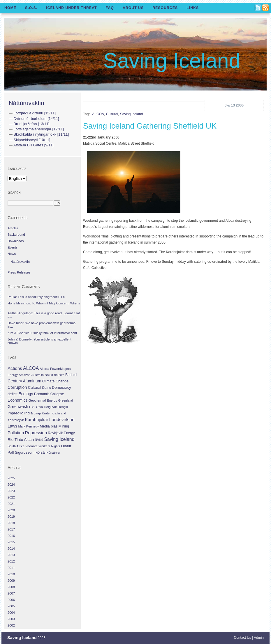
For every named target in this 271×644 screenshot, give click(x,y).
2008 (11, 587)
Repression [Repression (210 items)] (36, 433)
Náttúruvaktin (26, 103)
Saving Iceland (172, 61)
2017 (11, 529)
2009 (11, 581)
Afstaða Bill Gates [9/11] (34, 145)
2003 (11, 619)
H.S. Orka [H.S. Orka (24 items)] (36, 407)
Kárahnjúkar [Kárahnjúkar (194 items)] (37, 420)
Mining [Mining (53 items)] (64, 426)
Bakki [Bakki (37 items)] (49, 375)
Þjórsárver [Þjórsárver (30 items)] (53, 453)
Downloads (16, 241)
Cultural (112, 114)
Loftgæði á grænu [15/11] (35, 113)
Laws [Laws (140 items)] (12, 426)
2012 (11, 561)
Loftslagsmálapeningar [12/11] (39, 129)
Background (16, 235)
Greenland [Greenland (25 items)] (66, 400)
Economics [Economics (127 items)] (17, 400)
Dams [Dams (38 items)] (46, 387)
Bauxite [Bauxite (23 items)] (59, 375)
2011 (11, 568)
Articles (13, 228)
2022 (11, 497)
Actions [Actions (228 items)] (15, 368)
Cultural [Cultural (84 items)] (35, 387)
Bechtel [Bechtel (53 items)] (71, 375)
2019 (11, 517)
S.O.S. (31, 8)
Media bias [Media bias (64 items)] (49, 426)
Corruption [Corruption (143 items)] (17, 387)
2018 (11, 523)
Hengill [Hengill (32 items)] (63, 407)
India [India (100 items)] (28, 413)
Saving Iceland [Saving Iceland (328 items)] (59, 439)
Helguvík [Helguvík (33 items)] (50, 407)
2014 (11, 549)
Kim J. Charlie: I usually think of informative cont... (44, 333)
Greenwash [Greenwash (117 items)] (18, 407)
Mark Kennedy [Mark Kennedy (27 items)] (28, 426)
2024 (11, 485)
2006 (11, 600)
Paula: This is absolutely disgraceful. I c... (37, 297)
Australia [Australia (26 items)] (38, 375)
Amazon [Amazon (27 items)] (24, 375)
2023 (11, 491)
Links (193, 8)
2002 (11, 625)
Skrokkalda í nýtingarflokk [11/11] (41, 134)
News (12, 254)
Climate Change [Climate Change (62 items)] (55, 381)
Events (13, 247)
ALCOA (98, 114)
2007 (11, 593)
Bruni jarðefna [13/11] (31, 124)
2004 (11, 613)
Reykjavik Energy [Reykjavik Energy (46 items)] (61, 433)
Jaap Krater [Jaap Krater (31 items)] (42, 413)
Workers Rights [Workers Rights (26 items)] (49, 446)
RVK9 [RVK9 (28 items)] (39, 440)
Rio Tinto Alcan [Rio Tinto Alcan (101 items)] (21, 440)
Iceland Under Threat (71, 8)
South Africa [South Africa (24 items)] (16, 446)
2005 (11, 606)
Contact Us (243, 638)
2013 (11, 555)
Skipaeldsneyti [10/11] (32, 140)
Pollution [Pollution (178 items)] (16, 433)
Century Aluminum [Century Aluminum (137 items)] (24, 381)
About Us (133, 8)
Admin (259, 638)
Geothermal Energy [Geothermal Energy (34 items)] (43, 400)
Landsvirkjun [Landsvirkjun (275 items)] (62, 419)
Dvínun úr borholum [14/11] (36, 119)
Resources (165, 8)
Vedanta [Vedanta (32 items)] (31, 446)
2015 (11, 542)
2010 (11, 574)
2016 (11, 536)
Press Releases (19, 272)
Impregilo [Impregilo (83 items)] (15, 413)
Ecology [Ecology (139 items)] (26, 394)
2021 (11, 504)
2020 (11, 510)
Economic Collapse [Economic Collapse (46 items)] (49, 394)
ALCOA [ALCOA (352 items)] (31, 368)
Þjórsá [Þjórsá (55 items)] (39, 453)
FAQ (110, 8)
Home (10, 8)
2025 (11, 478)
